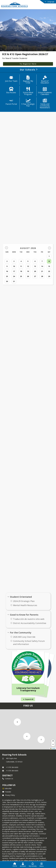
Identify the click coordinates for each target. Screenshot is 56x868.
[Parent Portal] (11, 102)
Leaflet (53, 748)
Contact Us (8, 779)
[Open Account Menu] (23, 865)
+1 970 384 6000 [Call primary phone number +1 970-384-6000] (12, 767)
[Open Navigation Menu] (42, 865)
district (7, 775)
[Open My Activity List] (33, 865)
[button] (41, 740)
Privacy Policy (9, 795)
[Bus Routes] (11, 90)
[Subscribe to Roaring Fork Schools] (7, 788)
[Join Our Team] (11, 79)
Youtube (7, 792)
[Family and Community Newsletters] (45, 104)
